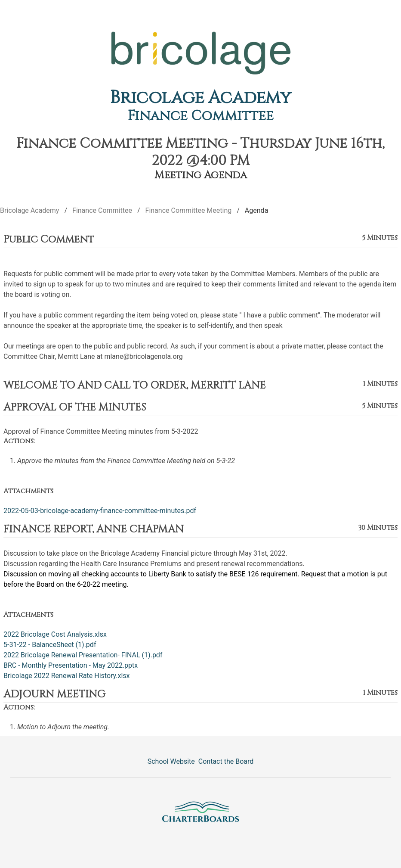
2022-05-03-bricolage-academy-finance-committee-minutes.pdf (100, 511)
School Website (171, 761)
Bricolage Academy (201, 98)
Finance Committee (201, 116)
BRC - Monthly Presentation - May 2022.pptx (71, 665)
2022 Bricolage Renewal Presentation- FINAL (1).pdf (83, 655)
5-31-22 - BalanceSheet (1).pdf (50, 645)
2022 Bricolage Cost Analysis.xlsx (55, 634)
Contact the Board (226, 761)
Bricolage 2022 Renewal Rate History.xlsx (67, 676)
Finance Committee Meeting (189, 210)
